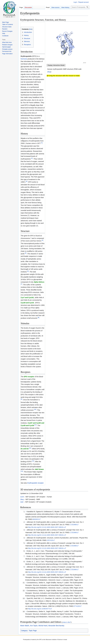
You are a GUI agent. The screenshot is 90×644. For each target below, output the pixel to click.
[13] (33, 461)
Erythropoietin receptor (35, 483)
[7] (21, 284)
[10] (35, 409)
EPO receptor (29, 377)
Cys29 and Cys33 (27, 303)
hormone (24, 59)
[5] (26, 253)
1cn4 (22, 497)
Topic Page (33, 631)
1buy (49, 72)
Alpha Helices (39, 282)
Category (24, 631)
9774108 (77, 606)
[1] (42, 143)
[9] (21, 399)
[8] (39, 317)
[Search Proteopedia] (80, 7)
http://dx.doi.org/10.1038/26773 (39, 609)
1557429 (50, 540)
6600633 (36, 519)
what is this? (67, 622)
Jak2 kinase (39, 469)
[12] (30, 448)
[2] (32, 158)
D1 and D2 (25, 449)
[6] (28, 271)
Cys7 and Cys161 (27, 298)
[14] (22, 471)
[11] (35, 425)
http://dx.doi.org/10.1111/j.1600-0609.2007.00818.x (46, 527)
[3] (27, 181)
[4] (43, 240)
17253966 (73, 525)
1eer (22, 502)
